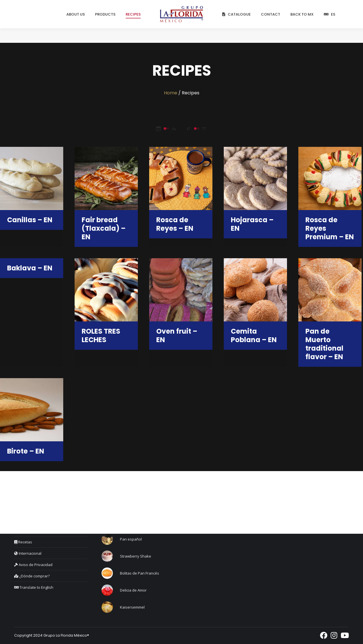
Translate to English (34, 587)
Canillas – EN (30, 220)
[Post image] (107, 539)
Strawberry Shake (136, 556)
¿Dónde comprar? (32, 576)
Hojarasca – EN (252, 224)
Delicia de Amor (133, 590)
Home (171, 93)
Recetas (23, 542)
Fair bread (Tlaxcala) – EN (104, 228)
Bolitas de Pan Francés (140, 573)
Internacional (28, 553)
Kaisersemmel (132, 607)
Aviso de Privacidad (33, 565)
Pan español (131, 539)
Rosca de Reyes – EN (175, 224)
